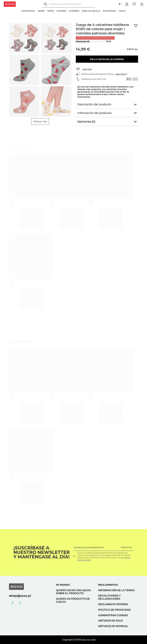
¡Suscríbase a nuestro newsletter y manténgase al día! (42, 552)
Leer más (87, 69)
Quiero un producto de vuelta (73, 600)
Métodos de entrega (113, 626)
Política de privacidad (114, 610)
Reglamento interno (113, 604)
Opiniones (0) (83, 41)
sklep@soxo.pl (20, 596)
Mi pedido (63, 585)
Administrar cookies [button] (113, 615)
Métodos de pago (111, 621)
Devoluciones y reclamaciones (109, 597)
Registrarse (126, 547)
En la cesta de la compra (107, 59)
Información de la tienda (116, 590)
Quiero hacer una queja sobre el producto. (73, 592)
